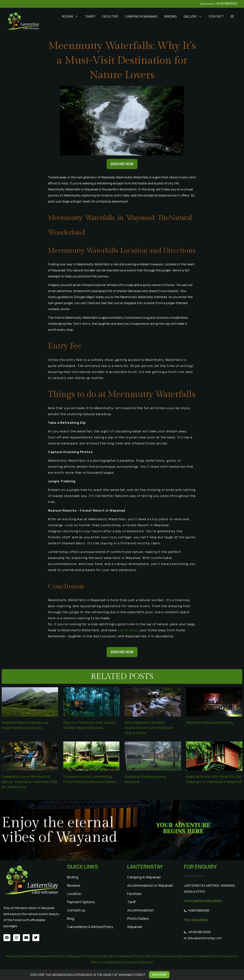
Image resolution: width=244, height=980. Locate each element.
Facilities (110, 16)
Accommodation (140, 910)
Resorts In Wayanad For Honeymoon (210, 956)
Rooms (72, 16)
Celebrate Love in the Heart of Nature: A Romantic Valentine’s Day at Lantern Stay (30, 782)
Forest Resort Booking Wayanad (158, 956)
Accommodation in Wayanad (150, 885)
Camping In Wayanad (141, 16)
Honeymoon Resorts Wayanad (28, 956)
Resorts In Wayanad (106, 962)
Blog (71, 918)
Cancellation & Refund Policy (90, 927)
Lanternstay (128, 630)
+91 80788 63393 (199, 932)
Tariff (90, 16)
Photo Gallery (138, 918)
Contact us (76, 910)
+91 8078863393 (226, 3)
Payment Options (81, 902)
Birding (171, 16)
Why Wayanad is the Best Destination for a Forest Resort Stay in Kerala (149, 728)
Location (74, 894)
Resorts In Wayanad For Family (74, 956)
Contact (216, 16)
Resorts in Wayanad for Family (210, 722)
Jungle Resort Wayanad (116, 956)
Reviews (74, 885)
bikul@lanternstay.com (205, 938)
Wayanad (134, 927)
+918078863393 (199, 910)
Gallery (194, 16)
